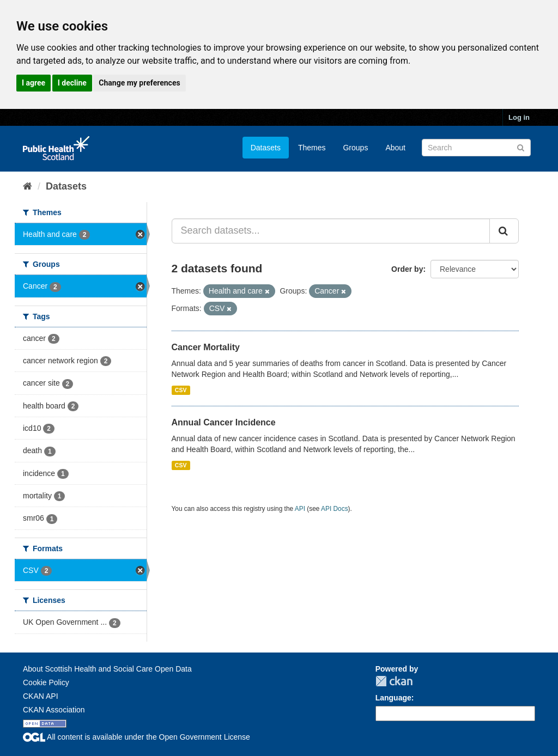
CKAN (394, 681)
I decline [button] (72, 83)
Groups (355, 148)
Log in (519, 117)
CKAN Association (54, 710)
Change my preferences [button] (139, 83)
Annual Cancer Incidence (224, 422)
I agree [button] (34, 83)
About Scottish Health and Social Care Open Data (107, 669)
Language (393, 698)
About (395, 148)
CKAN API (41, 696)
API (300, 509)
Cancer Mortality (206, 347)
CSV (181, 390)
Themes (312, 148)
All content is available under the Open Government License (137, 737)
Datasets (266, 148)
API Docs (335, 509)
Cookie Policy (46, 682)
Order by (407, 269)
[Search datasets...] (331, 231)
